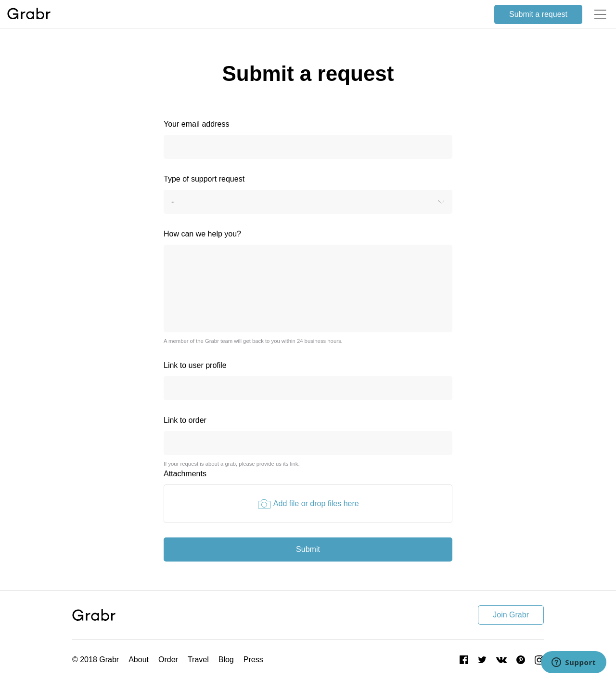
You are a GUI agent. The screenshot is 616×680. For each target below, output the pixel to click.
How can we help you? (202, 234)
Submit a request (538, 14)
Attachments (185, 474)
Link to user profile (195, 365)
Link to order (185, 420)
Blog (226, 660)
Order (168, 660)
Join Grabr (511, 615)
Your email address (196, 124)
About (139, 660)
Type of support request (204, 179)
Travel (198, 660)
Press (253, 660)
